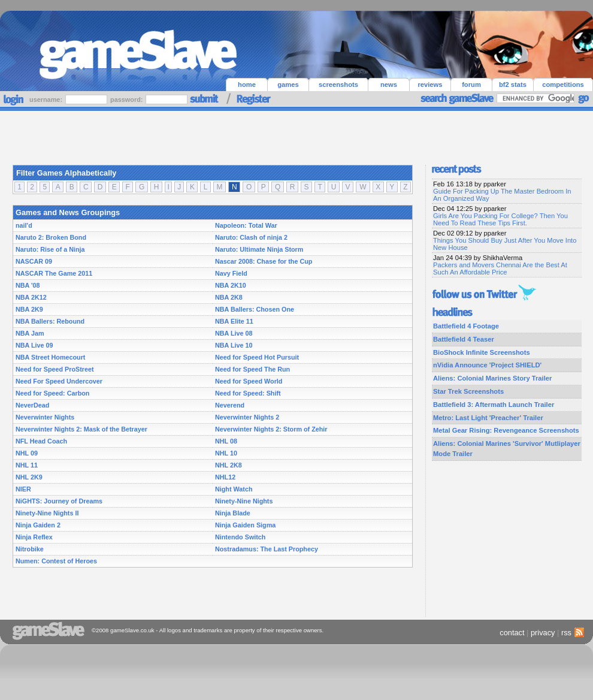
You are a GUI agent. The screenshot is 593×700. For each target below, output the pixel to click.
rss (571, 633)
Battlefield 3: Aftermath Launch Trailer (494, 405)
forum (471, 85)
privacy (543, 633)
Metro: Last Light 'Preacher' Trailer (488, 418)
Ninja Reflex (34, 537)
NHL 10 (226, 453)
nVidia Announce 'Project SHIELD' (487, 365)
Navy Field (231, 273)
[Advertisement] (296, 135)
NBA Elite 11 (234, 321)
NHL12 (225, 477)
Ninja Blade (233, 513)
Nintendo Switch (240, 537)
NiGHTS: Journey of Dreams (59, 501)
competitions (563, 85)
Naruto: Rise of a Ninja (50, 249)
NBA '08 (28, 285)
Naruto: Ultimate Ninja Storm (259, 249)
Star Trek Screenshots (468, 391)
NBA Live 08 (234, 333)
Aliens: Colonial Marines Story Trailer (492, 378)
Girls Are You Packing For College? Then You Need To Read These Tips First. (500, 219)
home (247, 85)
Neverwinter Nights (45, 417)
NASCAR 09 (34, 261)
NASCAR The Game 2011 (54, 273)
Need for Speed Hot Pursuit (257, 357)
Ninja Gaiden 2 (38, 525)
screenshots (338, 85)
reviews (430, 85)
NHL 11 (27, 465)
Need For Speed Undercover (59, 381)
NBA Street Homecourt (50, 357)
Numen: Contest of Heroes (56, 561)
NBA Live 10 (234, 345)
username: (47, 99)
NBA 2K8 (229, 297)
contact (512, 633)
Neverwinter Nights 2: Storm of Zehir (271, 429)
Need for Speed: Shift (248, 393)
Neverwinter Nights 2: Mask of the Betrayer (81, 429)
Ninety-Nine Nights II (47, 513)
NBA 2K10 (231, 285)
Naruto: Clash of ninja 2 (251, 237)
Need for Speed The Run (252, 369)
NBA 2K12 (31, 297)
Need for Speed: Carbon (52, 393)
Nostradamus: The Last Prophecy (267, 549)
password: (127, 99)
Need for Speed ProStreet (55, 369)
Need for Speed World (249, 381)
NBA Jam (30, 333)
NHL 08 (226, 441)
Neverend (230, 405)
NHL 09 (27, 453)
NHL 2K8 (229, 465)
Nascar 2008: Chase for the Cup (264, 261)
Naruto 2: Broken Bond (51, 237)
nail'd (24, 225)
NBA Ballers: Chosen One (255, 309)
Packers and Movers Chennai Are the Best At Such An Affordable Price (500, 268)
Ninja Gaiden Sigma (245, 525)
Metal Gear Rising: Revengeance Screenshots (506, 430)
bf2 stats (513, 85)
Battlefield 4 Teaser (464, 339)
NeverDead (32, 405)
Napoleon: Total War (246, 225)
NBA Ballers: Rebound (50, 321)
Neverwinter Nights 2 (247, 417)
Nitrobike (30, 549)
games (288, 85)
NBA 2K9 (29, 309)
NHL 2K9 (29, 477)
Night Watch (234, 489)
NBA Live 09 (34, 345)
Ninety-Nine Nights (244, 501)
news (389, 85)
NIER (23, 489)
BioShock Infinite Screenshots (482, 352)
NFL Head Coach (41, 441)
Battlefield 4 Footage (466, 326)
